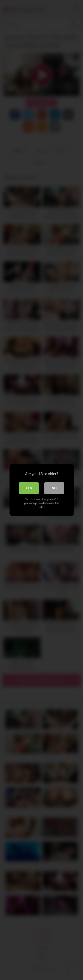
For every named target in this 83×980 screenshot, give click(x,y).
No (54, 488)
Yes (29, 488)
